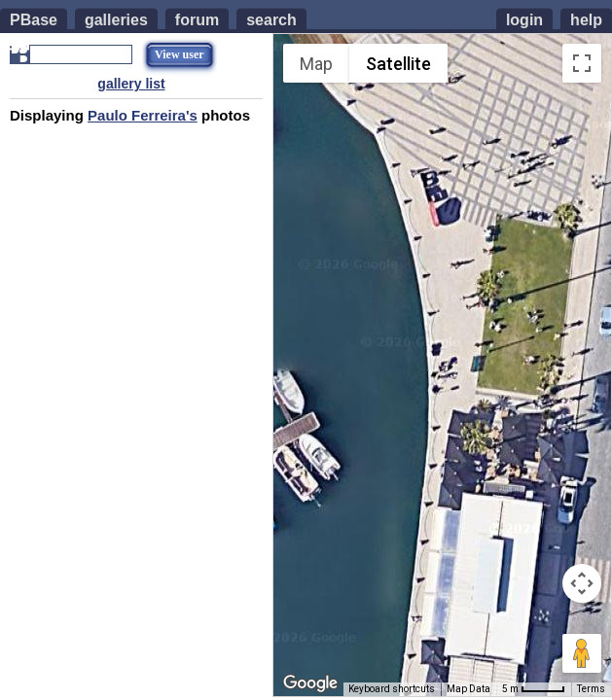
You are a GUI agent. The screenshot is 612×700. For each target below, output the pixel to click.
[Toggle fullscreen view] (582, 63)
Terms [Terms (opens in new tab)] (591, 689)
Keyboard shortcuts (392, 689)
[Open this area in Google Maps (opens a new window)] (310, 683)
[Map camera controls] (582, 583)
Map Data (468, 689)
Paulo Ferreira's (143, 115)
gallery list (131, 84)
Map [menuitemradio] (316, 64)
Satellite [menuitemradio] (398, 64)
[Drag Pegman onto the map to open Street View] (582, 653)
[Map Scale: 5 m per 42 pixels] (534, 689)
